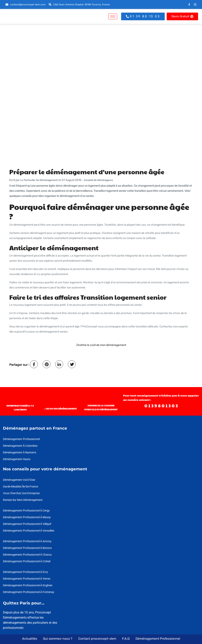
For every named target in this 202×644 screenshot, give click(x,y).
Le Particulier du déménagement (39, 180)
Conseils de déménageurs (98, 180)
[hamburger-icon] (113, 16)
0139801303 (162, 406)
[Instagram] (195, 5)
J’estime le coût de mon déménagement (101, 345)
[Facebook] (189, 5)
